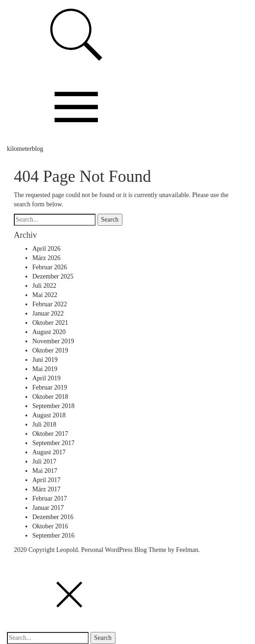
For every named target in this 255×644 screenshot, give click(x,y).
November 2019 (53, 341)
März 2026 (46, 258)
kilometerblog (25, 149)
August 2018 (49, 415)
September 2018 (53, 406)
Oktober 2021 (50, 323)
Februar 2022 (50, 304)
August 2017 (49, 452)
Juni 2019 (45, 360)
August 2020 (49, 332)
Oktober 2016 (50, 526)
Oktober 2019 (50, 350)
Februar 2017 (50, 498)
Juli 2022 (44, 286)
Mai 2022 (45, 295)
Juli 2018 (44, 424)
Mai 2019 (45, 369)
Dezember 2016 (53, 517)
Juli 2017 (44, 461)
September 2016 (53, 536)
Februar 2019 (50, 387)
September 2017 (53, 443)
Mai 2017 (45, 471)
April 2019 (46, 378)
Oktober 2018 (50, 397)
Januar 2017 (48, 508)
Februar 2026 (50, 267)
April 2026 (46, 249)
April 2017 (46, 480)
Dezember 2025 (53, 276)
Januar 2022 (48, 313)
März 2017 (46, 489)
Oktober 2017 (50, 434)
